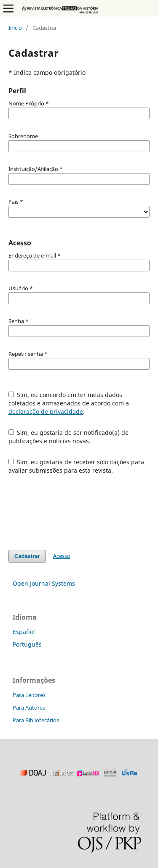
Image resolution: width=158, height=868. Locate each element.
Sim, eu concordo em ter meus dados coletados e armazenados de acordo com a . (69, 403)
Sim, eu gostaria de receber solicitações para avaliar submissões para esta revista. (76, 466)
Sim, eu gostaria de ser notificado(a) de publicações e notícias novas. (69, 437)
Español (24, 632)
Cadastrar (27, 556)
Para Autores (29, 708)
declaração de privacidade (46, 412)
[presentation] (72, 512)
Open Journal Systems (44, 583)
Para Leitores (29, 695)
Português (27, 644)
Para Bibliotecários (36, 720)
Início (15, 28)
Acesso (62, 556)
